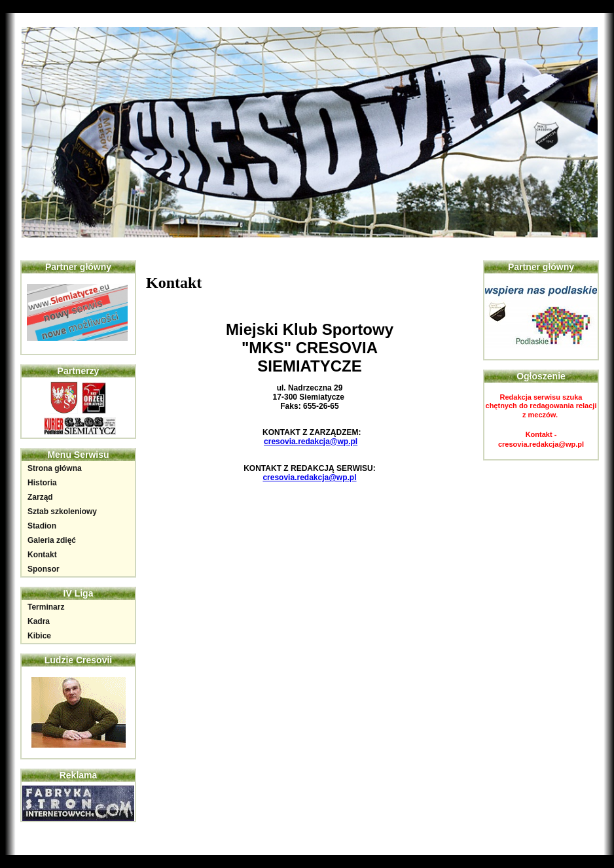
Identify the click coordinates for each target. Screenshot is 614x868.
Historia (42, 483)
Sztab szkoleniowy (62, 512)
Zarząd (40, 497)
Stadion (42, 526)
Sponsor (44, 569)
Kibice (39, 636)
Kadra (39, 621)
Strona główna (55, 468)
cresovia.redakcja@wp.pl (311, 442)
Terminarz (46, 607)
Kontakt (42, 555)
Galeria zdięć (52, 540)
